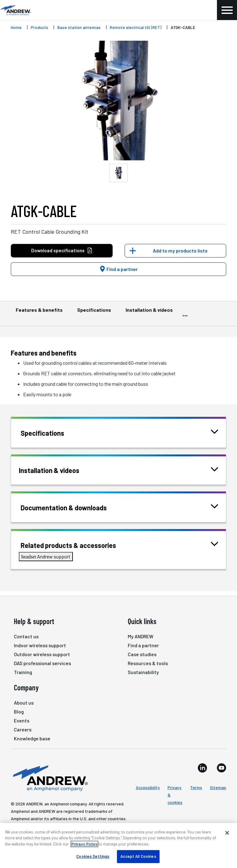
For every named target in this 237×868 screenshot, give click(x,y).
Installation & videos (149, 313)
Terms (196, 787)
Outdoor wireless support (42, 654)
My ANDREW (141, 636)
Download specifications (62, 251)
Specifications (94, 313)
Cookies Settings (93, 856)
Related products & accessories (76, 545)
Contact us (26, 636)
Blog (19, 712)
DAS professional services (42, 663)
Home (16, 27)
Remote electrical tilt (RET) (136, 27)
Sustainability (143, 672)
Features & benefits (39, 313)
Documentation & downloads (71, 507)
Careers (23, 729)
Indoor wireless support (40, 645)
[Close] (227, 833)
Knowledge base (32, 738)
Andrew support (46, 556)
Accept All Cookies (138, 856)
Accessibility (148, 787)
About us (24, 703)
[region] (118, 845)
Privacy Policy (84, 844)
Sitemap (218, 787)
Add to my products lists (180, 251)
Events (22, 720)
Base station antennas (79, 27)
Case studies (142, 654)
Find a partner (118, 269)
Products (39, 27)
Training (23, 672)
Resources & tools (148, 663)
